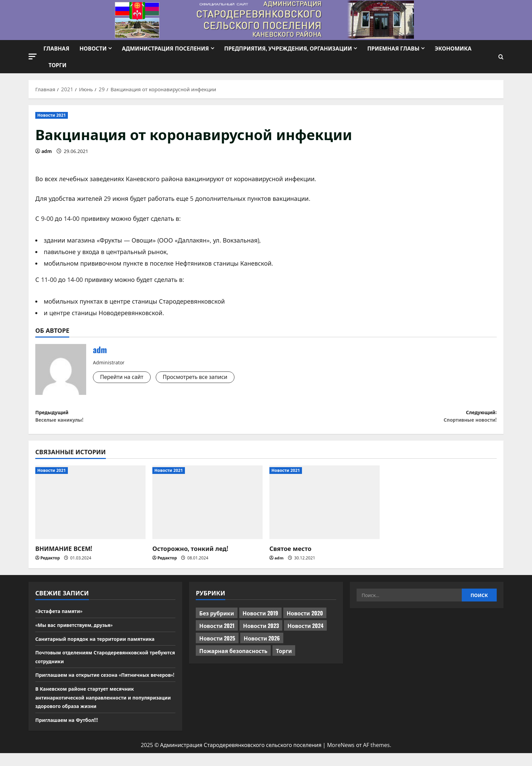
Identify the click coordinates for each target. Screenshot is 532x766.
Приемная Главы (393, 48)
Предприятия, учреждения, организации (288, 48)
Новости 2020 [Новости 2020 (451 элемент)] (305, 617)
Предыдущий (151, 418)
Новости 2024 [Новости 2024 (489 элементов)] (305, 630)
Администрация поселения (165, 48)
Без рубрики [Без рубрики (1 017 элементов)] (216, 617)
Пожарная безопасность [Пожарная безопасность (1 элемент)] (233, 655)
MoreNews (341, 758)
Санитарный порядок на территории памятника (103, 643)
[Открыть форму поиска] (501, 57)
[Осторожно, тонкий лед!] (207, 507)
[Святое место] (325, 507)
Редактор (50, 562)
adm (47, 151)
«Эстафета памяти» (62, 615)
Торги (58, 65)
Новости (93, 48)
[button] (33, 56)
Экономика (453, 48)
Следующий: (381, 418)
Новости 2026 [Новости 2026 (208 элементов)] (262, 643)
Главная (56, 48)
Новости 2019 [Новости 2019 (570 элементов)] (260, 617)
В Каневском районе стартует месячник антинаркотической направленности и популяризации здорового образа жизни (93, 710)
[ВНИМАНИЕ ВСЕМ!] (90, 507)
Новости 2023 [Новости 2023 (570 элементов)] (261, 630)
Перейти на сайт (125, 378)
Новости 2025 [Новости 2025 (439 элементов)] (217, 643)
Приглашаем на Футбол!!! (71, 732)
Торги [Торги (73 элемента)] (284, 655)
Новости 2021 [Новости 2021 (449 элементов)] (217, 630)
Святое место (290, 552)
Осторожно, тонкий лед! (190, 552)
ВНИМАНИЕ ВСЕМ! (64, 552)
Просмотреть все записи (205, 378)
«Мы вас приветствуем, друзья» (79, 629)
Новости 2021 (52, 115)
